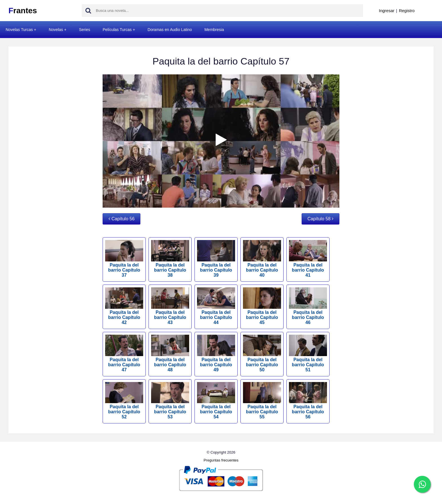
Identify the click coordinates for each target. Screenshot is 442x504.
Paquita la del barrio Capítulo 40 (262, 259)
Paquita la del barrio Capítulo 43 (170, 306)
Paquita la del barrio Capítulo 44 (216, 306)
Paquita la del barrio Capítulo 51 (308, 353)
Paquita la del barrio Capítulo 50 (262, 353)
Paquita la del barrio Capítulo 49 (216, 353)
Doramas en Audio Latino (170, 30)
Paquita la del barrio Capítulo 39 (216, 259)
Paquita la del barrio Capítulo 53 (170, 401)
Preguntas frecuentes (221, 460)
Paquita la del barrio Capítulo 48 (170, 353)
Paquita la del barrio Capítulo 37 (124, 259)
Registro (407, 11)
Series (85, 30)
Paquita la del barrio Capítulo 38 (170, 259)
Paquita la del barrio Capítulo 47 (124, 353)
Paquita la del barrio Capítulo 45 (262, 306)
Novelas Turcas (19, 30)
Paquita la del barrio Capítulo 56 (308, 401)
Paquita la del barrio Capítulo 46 (308, 306)
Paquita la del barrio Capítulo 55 (262, 401)
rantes (23, 11)
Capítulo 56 (121, 219)
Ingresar (387, 11)
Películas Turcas (117, 30)
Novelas (56, 30)
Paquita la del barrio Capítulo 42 (124, 306)
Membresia (214, 30)
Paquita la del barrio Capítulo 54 (216, 401)
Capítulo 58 (321, 219)
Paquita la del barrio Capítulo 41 (308, 259)
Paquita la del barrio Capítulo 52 (124, 401)
